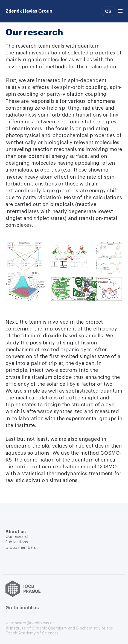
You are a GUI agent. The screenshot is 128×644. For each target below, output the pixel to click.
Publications (17, 542)
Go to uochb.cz (23, 608)
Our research (18, 537)
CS (108, 11)
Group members (21, 548)
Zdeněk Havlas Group (29, 11)
